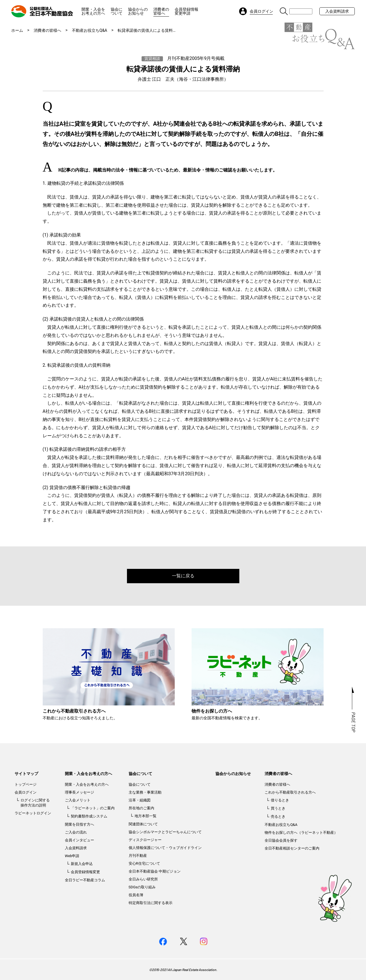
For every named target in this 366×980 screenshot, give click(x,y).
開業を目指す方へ (79, 824)
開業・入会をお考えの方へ (93, 11)
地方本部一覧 (146, 816)
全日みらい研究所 (143, 879)
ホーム (17, 30)
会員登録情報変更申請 (187, 11)
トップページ (26, 784)
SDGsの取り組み (142, 887)
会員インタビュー (79, 840)
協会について (117, 11)
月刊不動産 (138, 856)
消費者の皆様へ (161, 11)
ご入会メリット (78, 800)
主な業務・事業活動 (145, 792)
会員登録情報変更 (85, 872)
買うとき (278, 808)
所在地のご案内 (141, 808)
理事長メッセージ (79, 792)
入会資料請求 (337, 11)
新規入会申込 (82, 864)
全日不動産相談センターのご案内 (292, 848)
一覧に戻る (183, 576)
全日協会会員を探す (281, 840)
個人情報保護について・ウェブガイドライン (165, 848)
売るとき (278, 816)
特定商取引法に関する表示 (151, 903)
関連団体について (143, 824)
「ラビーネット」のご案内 (93, 808)
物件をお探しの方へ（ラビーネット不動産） (301, 833)
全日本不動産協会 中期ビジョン (155, 871)
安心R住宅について (144, 863)
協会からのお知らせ (138, 11)
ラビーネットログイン (33, 813)
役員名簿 (136, 895)
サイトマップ (26, 774)
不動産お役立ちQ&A (89, 30)
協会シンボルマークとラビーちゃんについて (165, 832)
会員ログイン (26, 792)
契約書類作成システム (89, 816)
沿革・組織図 (140, 800)
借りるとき (280, 800)
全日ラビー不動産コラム (85, 880)
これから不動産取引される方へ (290, 792)
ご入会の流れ (76, 832)
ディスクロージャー (145, 840)
